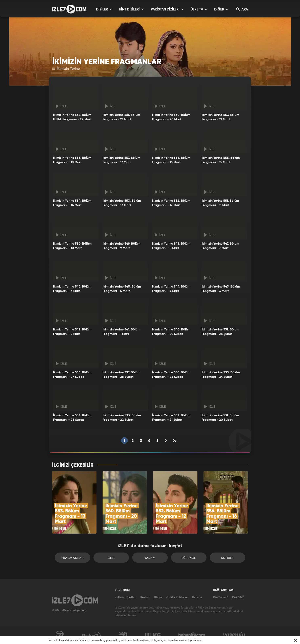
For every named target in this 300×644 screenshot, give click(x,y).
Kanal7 (60, 635)
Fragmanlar (73, 558)
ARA (242, 9)
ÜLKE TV (199, 9)
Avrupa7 (123, 635)
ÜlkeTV (153, 635)
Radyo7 (92, 635)
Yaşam (150, 558)
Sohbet (228, 558)
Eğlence (189, 558)
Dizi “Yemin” (221, 597)
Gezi (111, 558)
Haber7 (192, 635)
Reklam (145, 597)
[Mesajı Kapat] (296, 641)
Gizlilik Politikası (177, 597)
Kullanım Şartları (125, 597)
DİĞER (221, 9)
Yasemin (234, 635)
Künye (158, 597)
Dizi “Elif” (238, 597)
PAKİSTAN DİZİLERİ (167, 9)
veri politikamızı (174, 640)
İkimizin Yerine (66, 69)
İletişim (197, 597)
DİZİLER (104, 9)
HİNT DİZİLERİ (131, 9)
